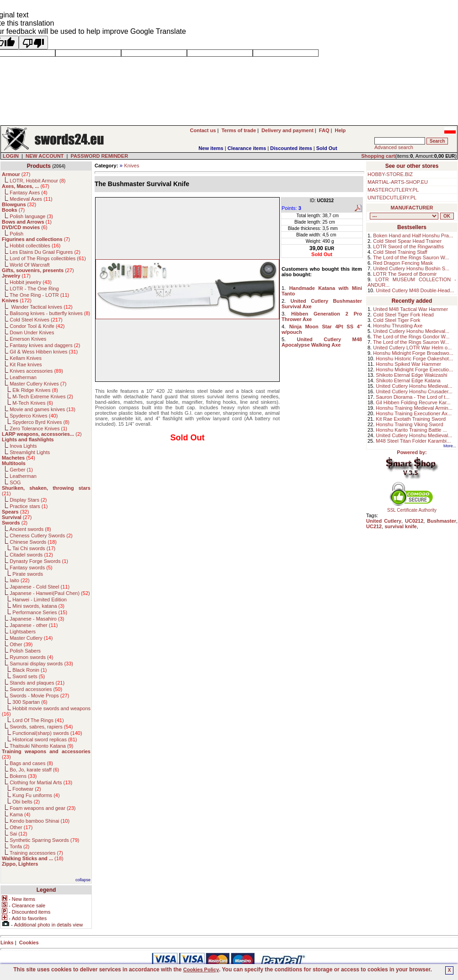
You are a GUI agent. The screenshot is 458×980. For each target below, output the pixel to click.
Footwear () (27, 789)
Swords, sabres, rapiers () (41, 727)
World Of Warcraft (29, 265)
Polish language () (31, 216)
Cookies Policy (201, 969)
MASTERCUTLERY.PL (393, 190)
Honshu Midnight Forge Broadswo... (413, 353)
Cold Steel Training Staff (400, 252)
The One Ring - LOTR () (39, 295)
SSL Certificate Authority (412, 508)
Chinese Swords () (33, 542)
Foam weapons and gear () (43, 808)
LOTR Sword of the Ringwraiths (408, 246)
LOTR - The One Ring (34, 289)
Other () (21, 644)
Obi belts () (26, 802)
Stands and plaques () (37, 683)
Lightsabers (23, 632)
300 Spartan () (30, 702)
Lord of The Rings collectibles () (48, 258)
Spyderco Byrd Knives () (41, 422)
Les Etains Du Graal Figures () (45, 252)
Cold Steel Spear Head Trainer (407, 241)
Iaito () (19, 580)
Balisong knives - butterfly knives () (50, 313)
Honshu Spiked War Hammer (408, 364)
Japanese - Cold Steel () (40, 587)
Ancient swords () (30, 529)
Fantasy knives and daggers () (45, 345)
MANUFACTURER (412, 208)
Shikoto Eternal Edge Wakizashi (411, 375)
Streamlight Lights (30, 452)
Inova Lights (23, 446)
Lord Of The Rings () (38, 720)
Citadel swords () (31, 555)
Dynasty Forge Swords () (39, 561)
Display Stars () (28, 500)
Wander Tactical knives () (41, 307)
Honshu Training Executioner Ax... (414, 413)
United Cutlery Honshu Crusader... (414, 391)
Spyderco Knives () (34, 416)
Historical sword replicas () (45, 739)
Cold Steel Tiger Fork (397, 320)
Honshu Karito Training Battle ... (411, 430)
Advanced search (394, 147)
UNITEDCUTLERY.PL (392, 198)
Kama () (20, 814)
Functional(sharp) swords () (47, 733)
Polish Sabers (25, 651)
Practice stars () (29, 506)
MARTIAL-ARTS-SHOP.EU (398, 182)
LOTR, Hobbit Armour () (37, 181)
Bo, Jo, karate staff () (34, 770)
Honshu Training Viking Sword (409, 424)
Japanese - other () (34, 625)
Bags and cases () (31, 763)
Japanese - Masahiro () (37, 619)
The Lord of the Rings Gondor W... (411, 337)
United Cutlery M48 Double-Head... (415, 290)
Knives (131, 166)
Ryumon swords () (31, 657)
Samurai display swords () (41, 664)
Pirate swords (28, 574)
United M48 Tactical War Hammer (410, 309)
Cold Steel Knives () (36, 320)
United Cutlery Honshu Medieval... (411, 331)
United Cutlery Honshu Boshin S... (411, 268)
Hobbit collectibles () (35, 246)
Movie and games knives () (43, 409)
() (16, 174)
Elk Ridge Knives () (35, 390)
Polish (16, 234)
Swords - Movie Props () (39, 696)
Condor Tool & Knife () (37, 326)
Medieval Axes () (31, 199)
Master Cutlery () (31, 638)
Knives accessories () (36, 371)
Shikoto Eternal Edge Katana (408, 380)
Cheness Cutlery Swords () (41, 536)
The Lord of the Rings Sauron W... (411, 257)
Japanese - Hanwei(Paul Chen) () (50, 593)
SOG (15, 482)
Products (39, 166)
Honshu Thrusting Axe (398, 326)
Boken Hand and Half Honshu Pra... (413, 236)
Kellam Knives (26, 358)
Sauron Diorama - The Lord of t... (413, 397)
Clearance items (247, 148)
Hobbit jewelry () (31, 282)
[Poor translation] (33, 43)
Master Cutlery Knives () (38, 384)
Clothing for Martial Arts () (41, 782)
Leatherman (23, 377)
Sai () (19, 834)
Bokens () (23, 776)
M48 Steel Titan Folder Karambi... (413, 441)
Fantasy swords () (31, 568)
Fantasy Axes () (29, 193)
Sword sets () (29, 676)
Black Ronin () (29, 670)
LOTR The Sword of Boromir (405, 274)
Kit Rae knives (26, 364)
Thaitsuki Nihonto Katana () (41, 746)
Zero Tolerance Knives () (38, 428)
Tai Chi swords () (34, 548)
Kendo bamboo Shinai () (40, 821)
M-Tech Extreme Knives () (43, 396)
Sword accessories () (36, 689)
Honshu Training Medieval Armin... (414, 408)
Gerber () (21, 470)
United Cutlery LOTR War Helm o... (412, 348)
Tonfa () (19, 846)
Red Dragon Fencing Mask (403, 263)
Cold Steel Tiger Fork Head (403, 315)
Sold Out (327, 148)
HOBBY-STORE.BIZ (390, 174)
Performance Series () (40, 612)
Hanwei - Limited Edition (40, 600)
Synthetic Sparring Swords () (44, 840)
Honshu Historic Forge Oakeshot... (414, 359)
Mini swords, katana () (38, 606)
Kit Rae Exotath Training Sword (411, 419)
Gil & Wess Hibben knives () (44, 352)
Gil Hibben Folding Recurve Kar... (413, 402)
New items (211, 148)
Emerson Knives (28, 339)
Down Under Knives (32, 332)
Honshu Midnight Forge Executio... (414, 370)
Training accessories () (36, 853)
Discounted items (291, 148)
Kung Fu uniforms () (36, 795)
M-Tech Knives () (33, 403)
